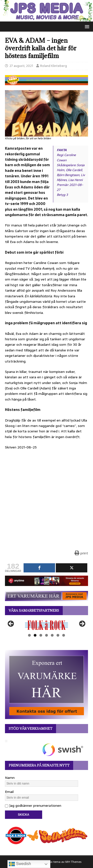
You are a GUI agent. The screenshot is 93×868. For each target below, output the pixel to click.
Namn (10, 778)
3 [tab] (41, 635)
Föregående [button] (11, 624)
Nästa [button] (82, 624)
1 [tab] (29, 635)
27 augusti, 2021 (21, 66)
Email (9, 792)
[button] (86, 26)
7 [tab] (64, 635)
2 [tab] (35, 635)
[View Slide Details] (46, 625)
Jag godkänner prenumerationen (33, 806)
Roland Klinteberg (54, 66)
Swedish (20, 864)
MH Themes (73, 862)
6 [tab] (58, 635)
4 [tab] (46, 635)
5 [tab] (52, 635)
